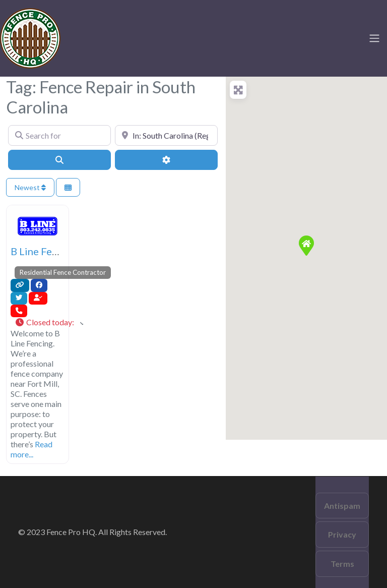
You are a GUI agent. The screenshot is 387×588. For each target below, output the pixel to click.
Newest (30, 187)
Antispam (342, 506)
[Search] (59, 160)
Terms (342, 564)
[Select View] (68, 187)
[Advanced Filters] (166, 160)
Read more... (31, 449)
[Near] (166, 135)
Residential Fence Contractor (63, 272)
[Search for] (59, 135)
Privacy (342, 534)
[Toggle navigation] (374, 38)
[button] (49, 323)
